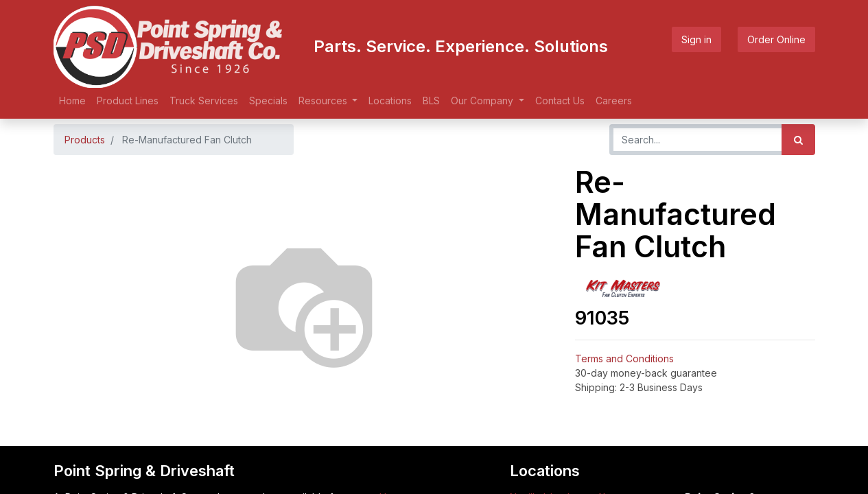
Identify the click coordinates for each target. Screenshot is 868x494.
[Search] (798, 140)
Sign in (696, 39)
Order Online (776, 39)
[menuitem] (72, 101)
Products (85, 140)
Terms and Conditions (624, 358)
